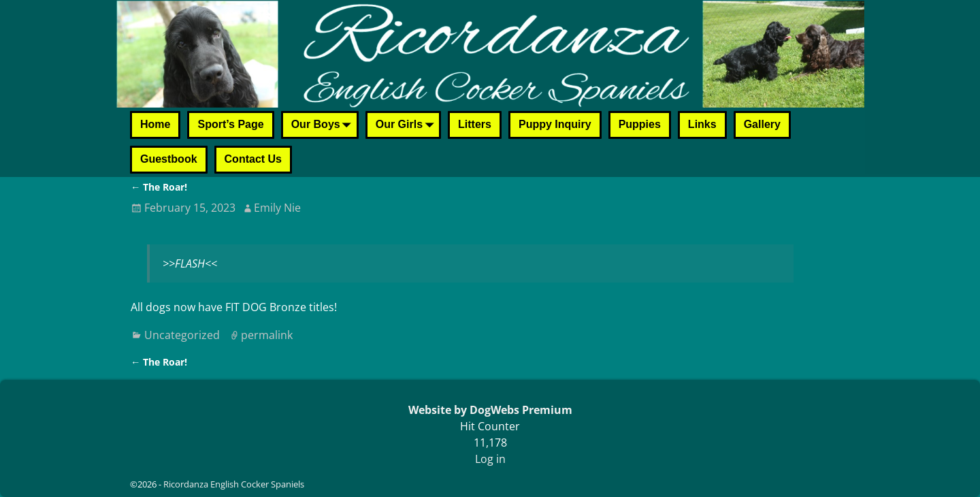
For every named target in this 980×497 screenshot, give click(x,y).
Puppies (640, 124)
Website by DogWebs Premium (490, 410)
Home (155, 124)
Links (702, 124)
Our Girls (407, 126)
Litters (475, 124)
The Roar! (159, 187)
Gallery (762, 124)
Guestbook (169, 159)
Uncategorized (182, 335)
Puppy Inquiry (555, 124)
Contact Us (253, 159)
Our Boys (324, 126)
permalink (267, 335)
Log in (490, 459)
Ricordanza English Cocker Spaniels (234, 484)
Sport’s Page (230, 124)
